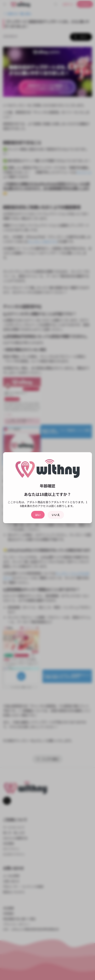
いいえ (56, 515)
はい (38, 515)
